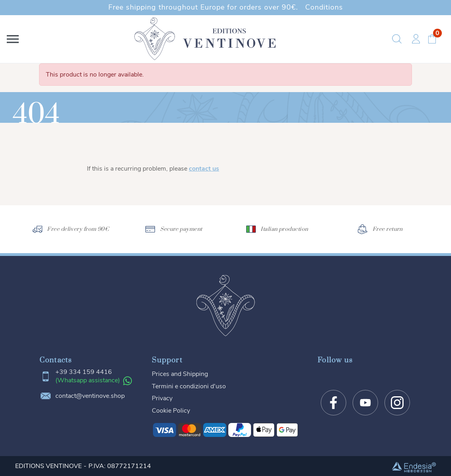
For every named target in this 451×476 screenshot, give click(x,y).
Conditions (324, 7)
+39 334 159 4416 (84, 372)
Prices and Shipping (180, 374)
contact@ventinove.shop (90, 396)
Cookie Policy (171, 411)
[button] (14, 39)
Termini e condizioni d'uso (189, 386)
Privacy (162, 398)
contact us (204, 169)
